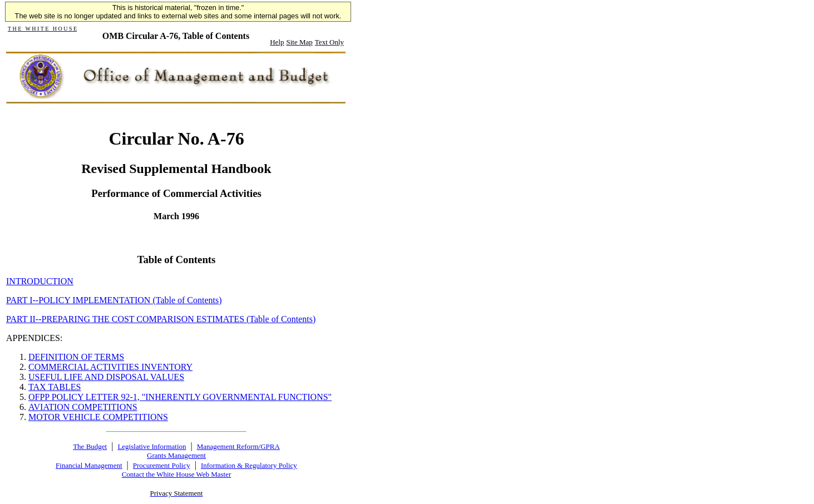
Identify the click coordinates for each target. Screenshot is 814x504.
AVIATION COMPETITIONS (83, 407)
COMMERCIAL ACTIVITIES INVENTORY (110, 367)
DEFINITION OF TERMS (76, 357)
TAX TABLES (55, 387)
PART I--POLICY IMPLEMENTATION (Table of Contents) (114, 300)
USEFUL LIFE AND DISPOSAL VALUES (106, 377)
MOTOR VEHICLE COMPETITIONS (98, 417)
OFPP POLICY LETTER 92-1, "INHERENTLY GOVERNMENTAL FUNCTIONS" (180, 397)
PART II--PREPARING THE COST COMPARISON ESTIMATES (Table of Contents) (161, 319)
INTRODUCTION (40, 281)
